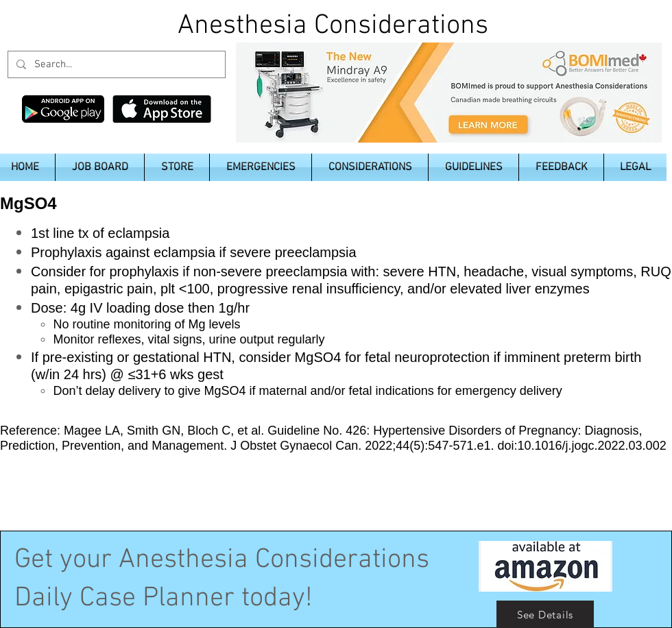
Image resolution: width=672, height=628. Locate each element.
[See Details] (545, 614)
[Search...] (115, 64)
